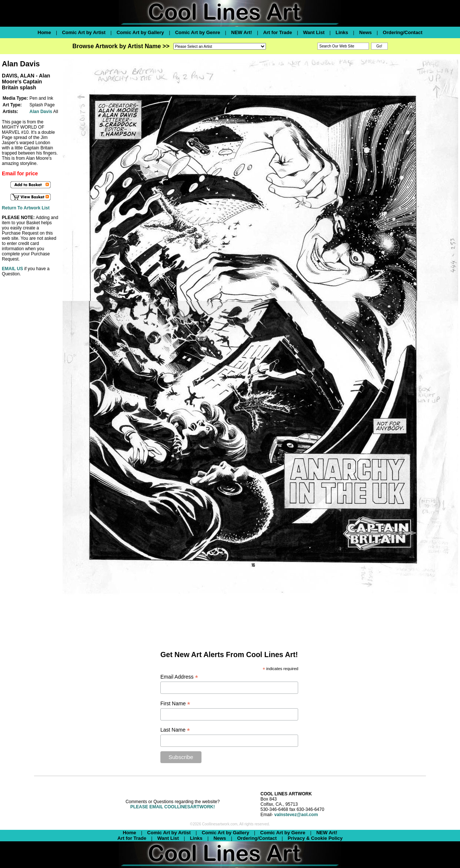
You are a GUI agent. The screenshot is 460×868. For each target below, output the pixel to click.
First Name (175, 704)
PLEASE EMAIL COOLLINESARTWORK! (173, 807)
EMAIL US (12, 269)
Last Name (175, 730)
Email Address (179, 677)
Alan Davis (41, 112)
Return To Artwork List (26, 208)
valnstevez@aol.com (296, 815)
